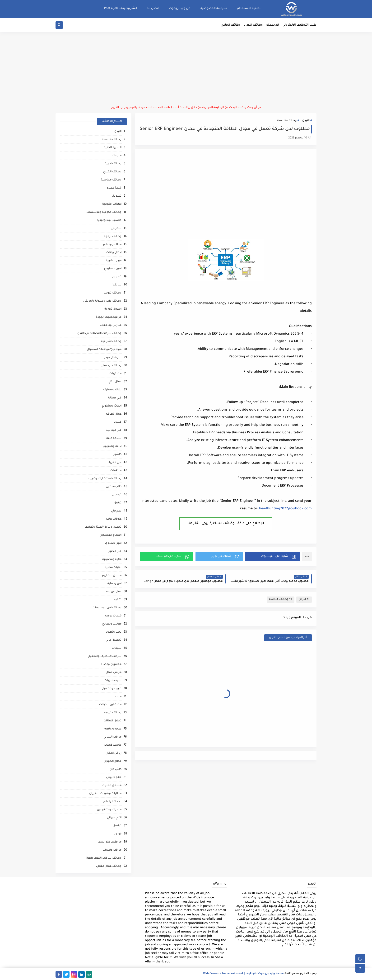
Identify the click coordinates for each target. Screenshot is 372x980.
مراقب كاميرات (112, 850)
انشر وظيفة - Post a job (121, 9)
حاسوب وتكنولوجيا (109, 220)
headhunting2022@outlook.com (285, 509)
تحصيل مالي (114, 640)
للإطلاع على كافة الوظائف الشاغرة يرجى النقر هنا (226, 524)
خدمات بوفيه (113, 616)
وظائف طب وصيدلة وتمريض (102, 301)
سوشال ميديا (112, 358)
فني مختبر (115, 552)
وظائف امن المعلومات (107, 608)
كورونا (118, 834)
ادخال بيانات (114, 253)
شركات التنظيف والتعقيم (105, 656)
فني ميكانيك (114, 430)
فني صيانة (115, 398)
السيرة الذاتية (113, 148)
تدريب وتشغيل (112, 689)
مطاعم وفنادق (112, 245)
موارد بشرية (114, 261)
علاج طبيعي (114, 778)
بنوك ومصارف (112, 390)
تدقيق (118, 503)
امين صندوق (113, 543)
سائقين (116, 285)
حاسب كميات (113, 745)
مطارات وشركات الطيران (105, 794)
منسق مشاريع (112, 576)
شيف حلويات (113, 681)
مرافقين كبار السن (110, 842)
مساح (118, 697)
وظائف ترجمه (113, 713)
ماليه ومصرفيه (112, 560)
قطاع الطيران (113, 761)
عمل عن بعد (114, 592)
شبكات (117, 648)
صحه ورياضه (113, 729)
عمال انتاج (115, 382)
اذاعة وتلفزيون (112, 447)
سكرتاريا (116, 229)
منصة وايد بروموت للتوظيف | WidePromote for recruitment (243, 974)
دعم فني (116, 511)
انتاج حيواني (114, 818)
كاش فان (116, 769)
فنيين (118, 422)
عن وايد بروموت (180, 9)
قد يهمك (273, 25)
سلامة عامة (114, 438)
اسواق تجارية (113, 309)
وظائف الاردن (253, 25)
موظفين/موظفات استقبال (104, 350)
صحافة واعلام (112, 802)
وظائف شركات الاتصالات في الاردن (99, 334)
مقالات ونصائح (112, 624)
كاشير (118, 455)
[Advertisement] (186, 69)
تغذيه (118, 600)
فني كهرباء (114, 463)
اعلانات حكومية (112, 204)
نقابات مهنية (113, 568)
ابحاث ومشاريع (112, 406)
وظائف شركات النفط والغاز (104, 858)
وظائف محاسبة (111, 180)
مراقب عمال (114, 673)
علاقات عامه (114, 519)
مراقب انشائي (113, 737)
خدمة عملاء (114, 188)
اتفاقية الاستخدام (249, 9)
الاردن (306, 121)
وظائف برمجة (113, 237)
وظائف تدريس (112, 293)
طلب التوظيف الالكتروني (300, 25)
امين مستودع (113, 269)
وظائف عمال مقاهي (109, 866)
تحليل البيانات (112, 721)
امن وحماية (114, 584)
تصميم (117, 277)
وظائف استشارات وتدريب (105, 479)
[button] (272, 557)
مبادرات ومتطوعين (109, 810)
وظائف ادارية (113, 164)
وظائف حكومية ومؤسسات (104, 212)
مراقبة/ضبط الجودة (109, 317)
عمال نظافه (114, 414)
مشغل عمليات (112, 786)
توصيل (117, 495)
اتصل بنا (153, 9)
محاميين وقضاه (111, 665)
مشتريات (115, 374)
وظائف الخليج (231, 25)
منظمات (116, 471)
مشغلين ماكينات (110, 705)
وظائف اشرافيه (111, 342)
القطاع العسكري (111, 535)
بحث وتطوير (114, 632)
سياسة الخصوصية (214, 9)
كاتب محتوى (114, 487)
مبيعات (117, 156)
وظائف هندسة (287, 121)
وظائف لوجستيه (111, 366)
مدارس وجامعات (111, 325)
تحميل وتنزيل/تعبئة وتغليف (103, 527)
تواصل (117, 826)
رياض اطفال (114, 753)
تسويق (117, 196)
